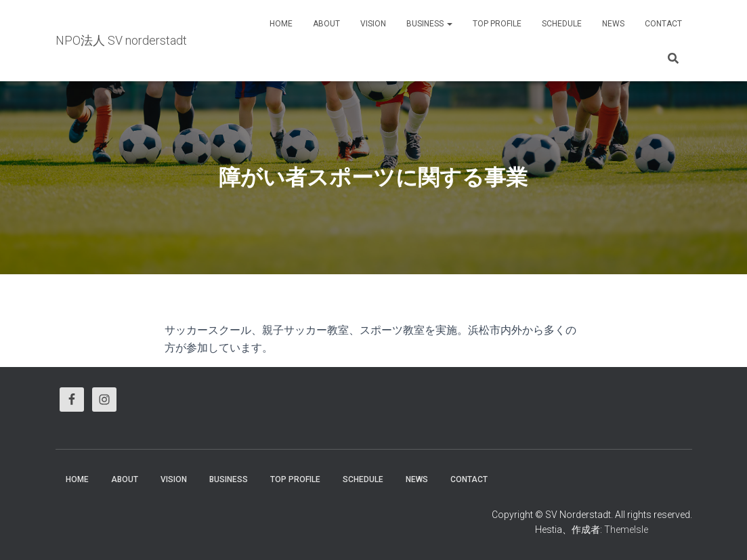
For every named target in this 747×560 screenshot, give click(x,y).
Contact (663, 24)
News (613, 24)
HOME (281, 24)
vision (373, 24)
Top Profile (497, 24)
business (429, 24)
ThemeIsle (626, 530)
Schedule (562, 24)
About (326, 24)
